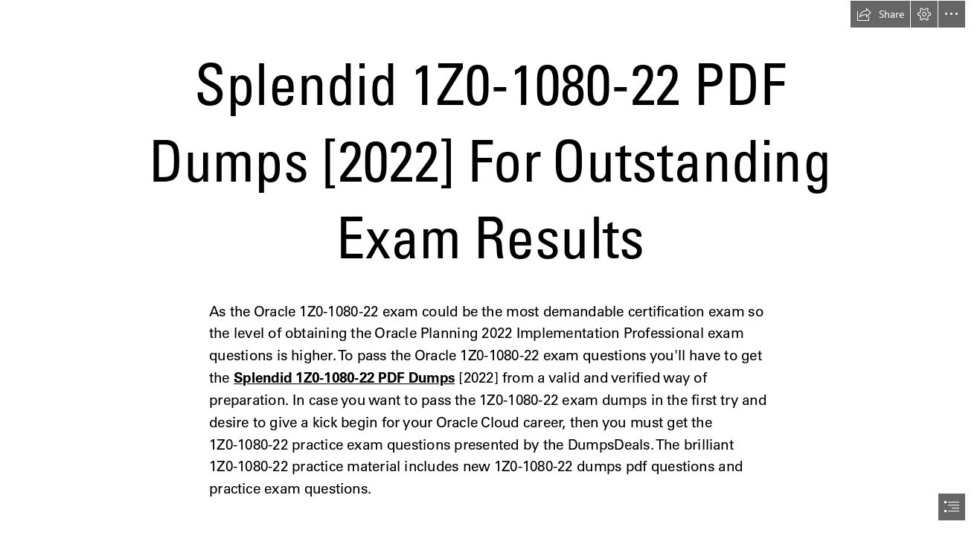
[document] (490, 268)
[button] (880, 14)
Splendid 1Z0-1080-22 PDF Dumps (344, 378)
